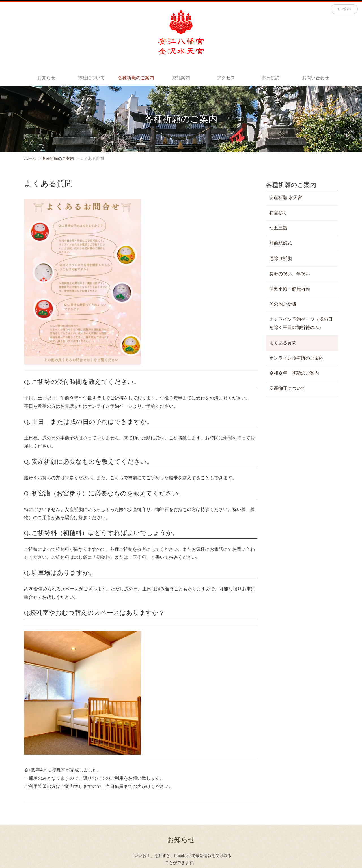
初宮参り (278, 213)
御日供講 (271, 78)
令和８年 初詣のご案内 (294, 373)
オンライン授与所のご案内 (296, 358)
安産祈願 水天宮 (286, 198)
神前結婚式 (281, 243)
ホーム (30, 158)
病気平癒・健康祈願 (290, 289)
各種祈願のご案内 (136, 78)
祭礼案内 (181, 78)
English (344, 9)
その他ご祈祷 (283, 304)
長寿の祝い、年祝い (290, 274)
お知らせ (46, 78)
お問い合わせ (316, 78)
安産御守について (287, 388)
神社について (91, 78)
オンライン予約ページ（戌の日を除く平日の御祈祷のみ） (301, 323)
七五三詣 (278, 228)
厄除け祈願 (281, 258)
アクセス (226, 78)
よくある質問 (283, 343)
